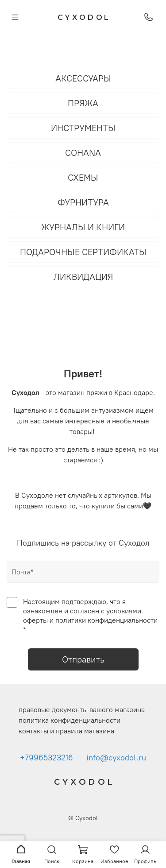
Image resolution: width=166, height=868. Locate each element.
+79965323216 (46, 758)
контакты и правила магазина (66, 731)
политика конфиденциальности (69, 720)
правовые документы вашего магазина (82, 709)
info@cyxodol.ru (116, 758)
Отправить (83, 659)
